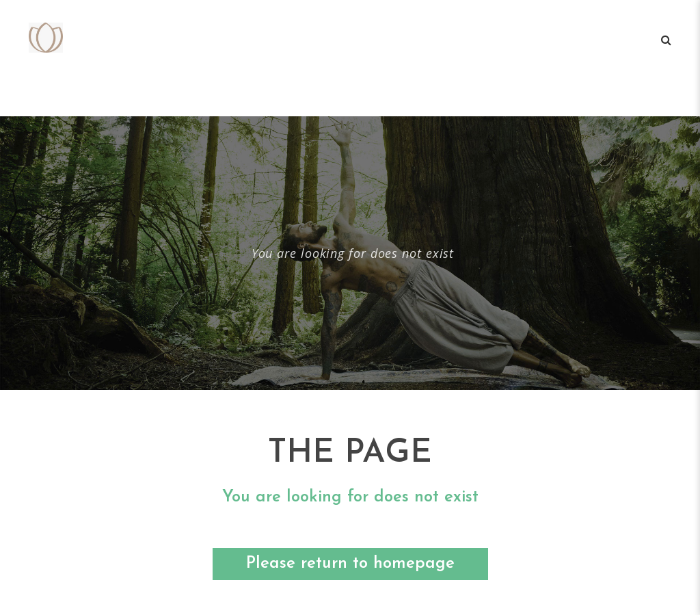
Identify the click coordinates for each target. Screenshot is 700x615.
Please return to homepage (350, 564)
